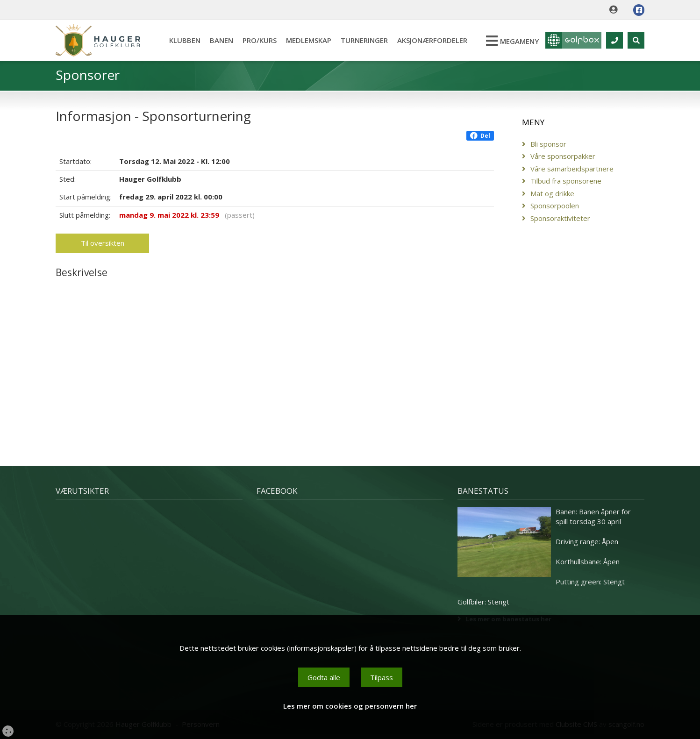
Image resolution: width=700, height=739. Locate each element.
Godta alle (324, 677)
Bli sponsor (548, 144)
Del (480, 136)
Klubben (185, 40)
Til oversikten (103, 243)
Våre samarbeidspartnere (572, 169)
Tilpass (382, 677)
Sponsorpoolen (555, 206)
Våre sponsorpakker (563, 156)
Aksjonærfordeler (432, 40)
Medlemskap (309, 40)
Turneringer (364, 40)
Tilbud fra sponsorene (566, 181)
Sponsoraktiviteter (560, 218)
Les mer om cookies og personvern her (350, 706)
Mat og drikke (552, 193)
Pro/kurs (260, 40)
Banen (221, 40)
